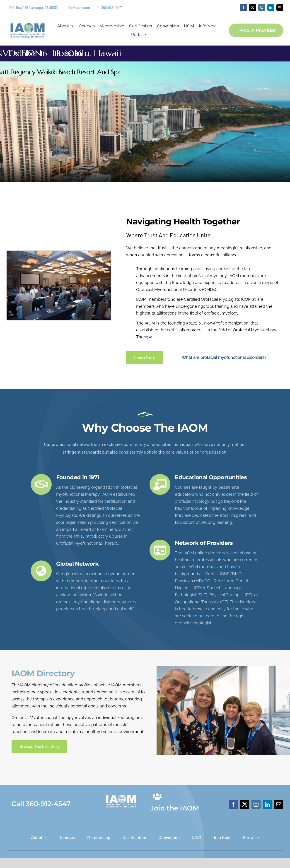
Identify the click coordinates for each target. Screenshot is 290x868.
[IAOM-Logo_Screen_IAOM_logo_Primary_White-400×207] (121, 793)
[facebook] (244, 7)
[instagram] (262, 7)
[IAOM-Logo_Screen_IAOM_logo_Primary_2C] (28, 21)
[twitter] (253, 7)
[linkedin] (271, 7)
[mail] (280, 7)
